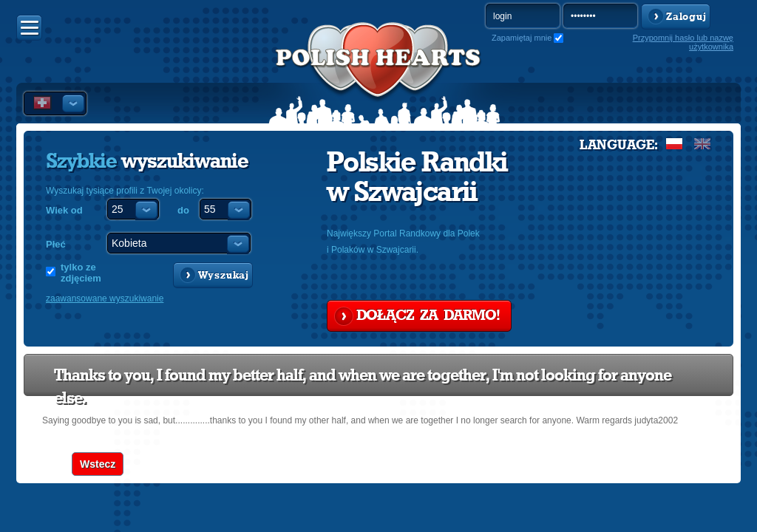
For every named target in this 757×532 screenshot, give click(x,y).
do (183, 210)
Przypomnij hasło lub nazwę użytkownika (683, 42)
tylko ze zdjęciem (81, 273)
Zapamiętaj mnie (522, 38)
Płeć (56, 244)
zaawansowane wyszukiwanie (105, 299)
